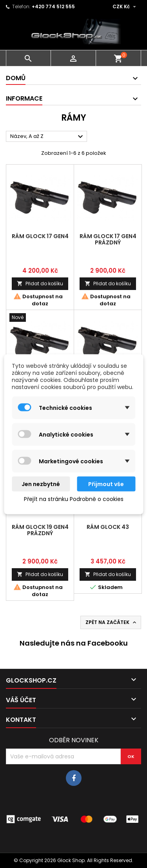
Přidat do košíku (40, 284)
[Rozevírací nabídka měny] (125, 7)
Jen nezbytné (41, 484)
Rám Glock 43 (108, 527)
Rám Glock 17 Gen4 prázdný (108, 239)
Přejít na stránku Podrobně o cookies (74, 499)
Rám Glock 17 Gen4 (40, 236)
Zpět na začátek (112, 622)
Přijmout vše (106, 484)
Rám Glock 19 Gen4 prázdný (40, 530)
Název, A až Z (48, 137)
